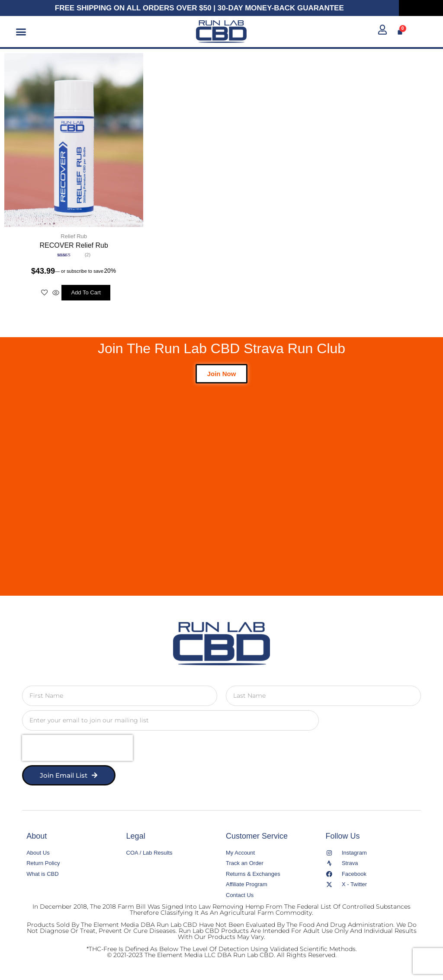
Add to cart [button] (86, 292)
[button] (21, 32)
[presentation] (77, 748)
